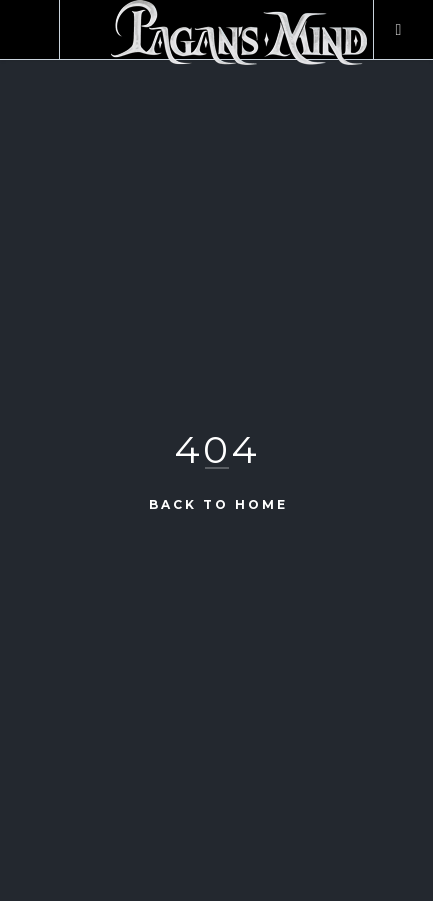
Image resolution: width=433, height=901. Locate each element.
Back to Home (218, 503)
